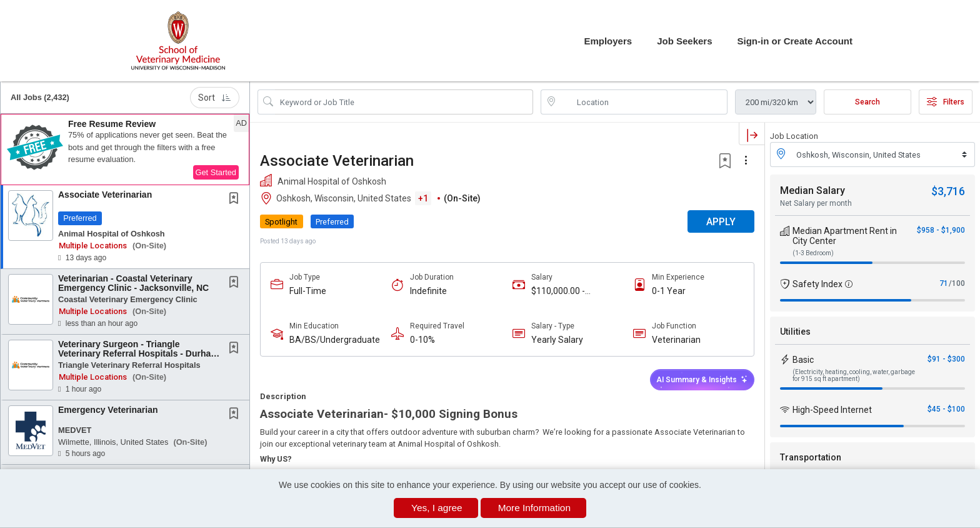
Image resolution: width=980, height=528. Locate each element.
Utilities (795, 332)
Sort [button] (215, 98)
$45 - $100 (946, 409)
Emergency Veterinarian (108, 410)
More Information (534, 508)
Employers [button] (608, 41)
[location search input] (643, 102)
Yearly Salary (557, 340)
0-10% (422, 340)
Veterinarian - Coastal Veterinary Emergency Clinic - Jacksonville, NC (133, 283)
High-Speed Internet (832, 410)
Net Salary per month (816, 203)
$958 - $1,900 (941, 230)
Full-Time (308, 291)
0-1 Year (669, 291)
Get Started (216, 172)
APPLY (721, 222)
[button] (125, 150)
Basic (803, 360)
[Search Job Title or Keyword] (404, 102)
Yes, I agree (437, 508)
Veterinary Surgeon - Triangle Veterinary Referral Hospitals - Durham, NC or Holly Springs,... (140, 354)
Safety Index (817, 284)
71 (944, 283)
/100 (957, 283)
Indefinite (428, 291)
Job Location (794, 136)
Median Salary (812, 190)
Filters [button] (946, 102)
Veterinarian (676, 340)
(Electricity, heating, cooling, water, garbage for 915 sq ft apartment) (854, 375)
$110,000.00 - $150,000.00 (558, 291)
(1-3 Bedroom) (813, 253)
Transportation (811, 457)
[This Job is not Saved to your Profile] (236, 200)
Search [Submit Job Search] (867, 102)
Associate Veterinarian (105, 195)
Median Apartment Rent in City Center (845, 236)
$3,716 (948, 191)
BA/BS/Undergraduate (335, 340)
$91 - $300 (946, 359)
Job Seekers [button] (684, 41)
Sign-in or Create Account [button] (795, 41)
